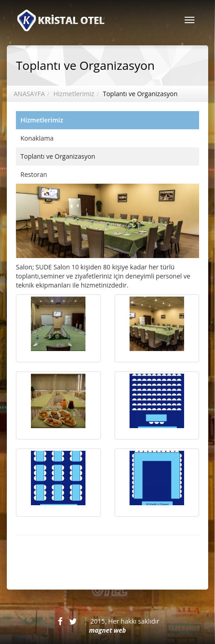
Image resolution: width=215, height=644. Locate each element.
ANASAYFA (29, 94)
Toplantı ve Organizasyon (140, 94)
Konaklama (37, 138)
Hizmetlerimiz (74, 94)
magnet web (107, 630)
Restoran (34, 174)
